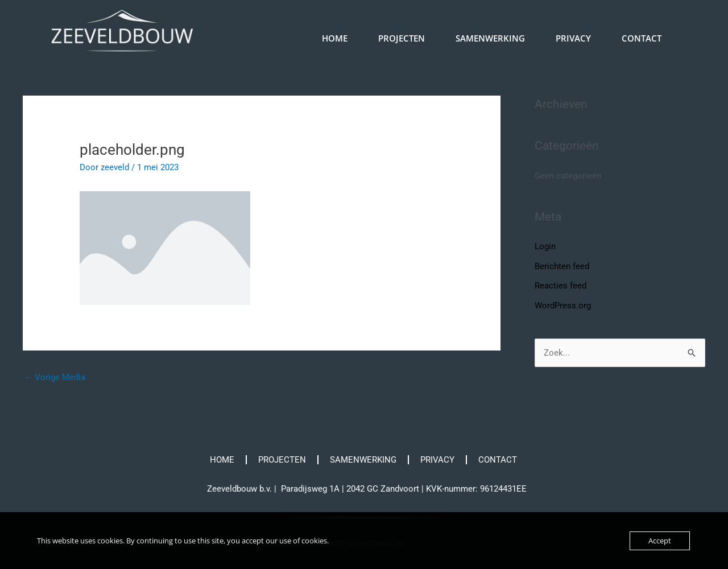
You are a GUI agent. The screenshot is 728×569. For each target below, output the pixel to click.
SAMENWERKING (490, 38)
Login (545, 246)
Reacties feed (561, 285)
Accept (660, 541)
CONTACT (642, 38)
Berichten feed (562, 266)
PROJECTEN (402, 38)
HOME (335, 38)
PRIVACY (573, 38)
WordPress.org (563, 304)
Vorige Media (55, 377)
